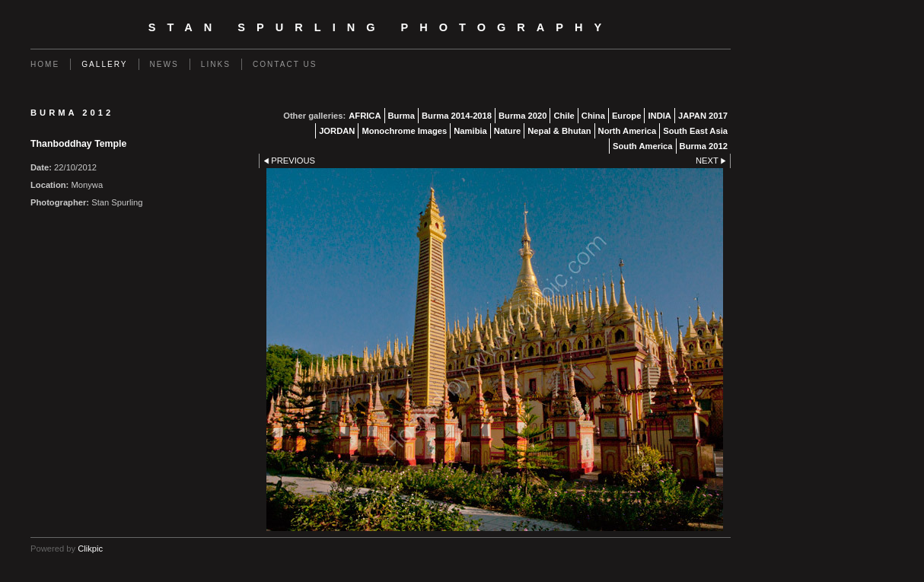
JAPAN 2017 (703, 116)
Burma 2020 (523, 116)
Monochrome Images (404, 131)
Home (45, 64)
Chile (564, 116)
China (593, 116)
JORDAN (337, 131)
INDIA (659, 116)
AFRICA (365, 116)
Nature (507, 131)
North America (628, 131)
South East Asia (695, 131)
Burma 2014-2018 (457, 116)
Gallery (104, 64)
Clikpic (90, 549)
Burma (401, 116)
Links (216, 64)
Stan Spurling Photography (381, 27)
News (164, 64)
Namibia (470, 131)
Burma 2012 (704, 146)
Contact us (285, 64)
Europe (627, 116)
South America (643, 146)
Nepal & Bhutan (559, 131)
